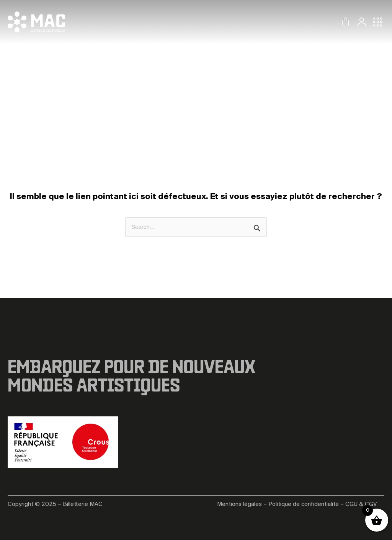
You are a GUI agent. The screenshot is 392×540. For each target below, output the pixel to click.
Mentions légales (239, 504)
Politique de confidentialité (304, 504)
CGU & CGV (361, 504)
